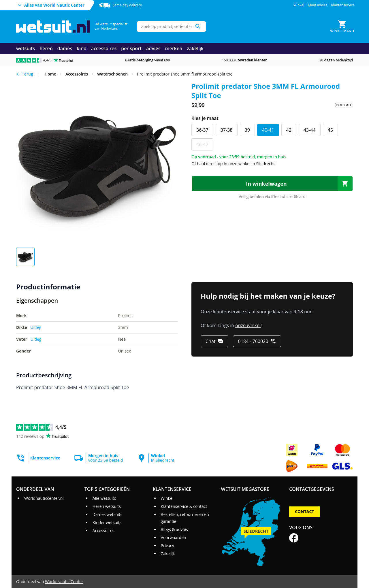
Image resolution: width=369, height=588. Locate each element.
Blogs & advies (174, 529)
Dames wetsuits (107, 514)
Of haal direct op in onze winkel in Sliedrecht (233, 164)
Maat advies (318, 5)
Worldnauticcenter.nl (44, 498)
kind (82, 48)
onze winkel (248, 325)
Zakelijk (168, 554)
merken (174, 48)
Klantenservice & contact (184, 506)
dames (65, 48)
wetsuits (26, 48)
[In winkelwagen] (272, 184)
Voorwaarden (174, 537)
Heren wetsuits (107, 506)
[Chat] (214, 341)
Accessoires (103, 530)
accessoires (104, 48)
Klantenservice (343, 5)
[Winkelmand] (342, 27)
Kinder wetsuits (107, 522)
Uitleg (36, 327)
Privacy (167, 545)
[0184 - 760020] (257, 341)
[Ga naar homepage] (53, 27)
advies (153, 48)
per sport (131, 48)
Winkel (299, 5)
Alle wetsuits (104, 498)
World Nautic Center (64, 582)
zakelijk (195, 48)
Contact (304, 511)
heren (46, 48)
